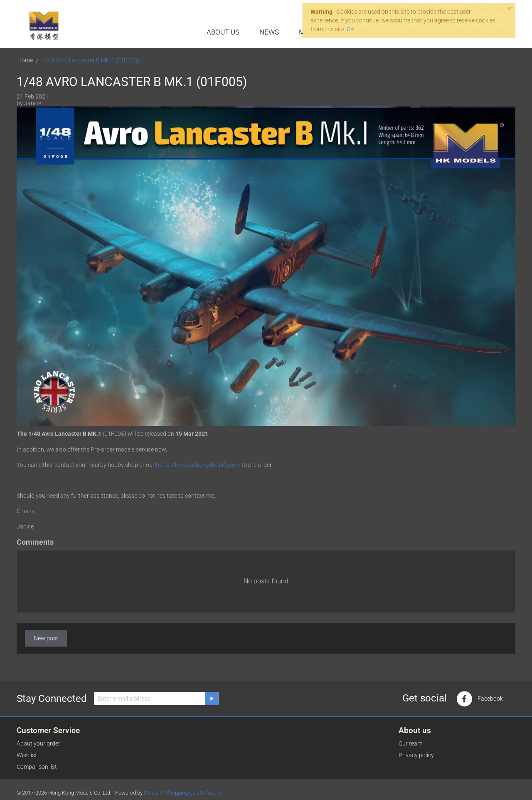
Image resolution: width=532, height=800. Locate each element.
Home (25, 60)
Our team (410, 743)
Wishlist (27, 755)
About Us (223, 32)
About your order (38, 743)
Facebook (480, 699)
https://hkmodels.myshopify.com (198, 465)
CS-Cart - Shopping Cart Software (182, 793)
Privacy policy (416, 755)
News (269, 32)
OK (350, 29)
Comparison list (37, 767)
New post (46, 638)
